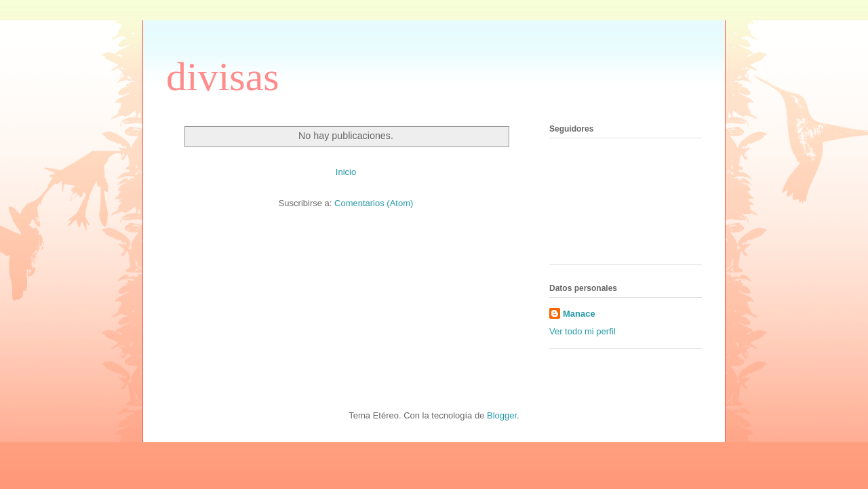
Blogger (502, 415)
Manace (579, 314)
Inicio (346, 172)
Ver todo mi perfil (583, 331)
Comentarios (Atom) (374, 203)
